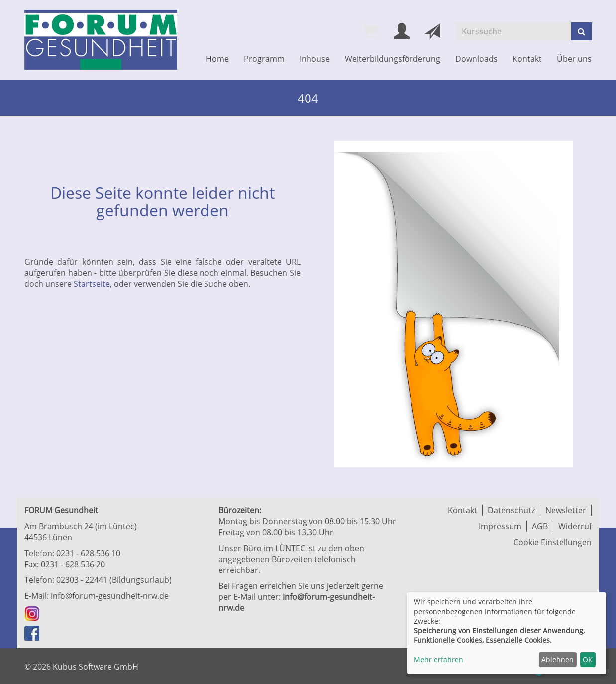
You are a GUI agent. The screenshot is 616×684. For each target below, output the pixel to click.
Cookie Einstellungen (553, 542)
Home (217, 59)
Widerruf (575, 526)
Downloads (476, 59)
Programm (264, 59)
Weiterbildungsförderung (393, 59)
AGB (540, 526)
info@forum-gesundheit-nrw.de (110, 596)
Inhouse (315, 59)
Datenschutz (511, 510)
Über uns (574, 59)
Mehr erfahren (439, 659)
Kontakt (527, 59)
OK (588, 659)
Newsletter (566, 510)
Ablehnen (558, 659)
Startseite (92, 284)
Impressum (500, 526)
